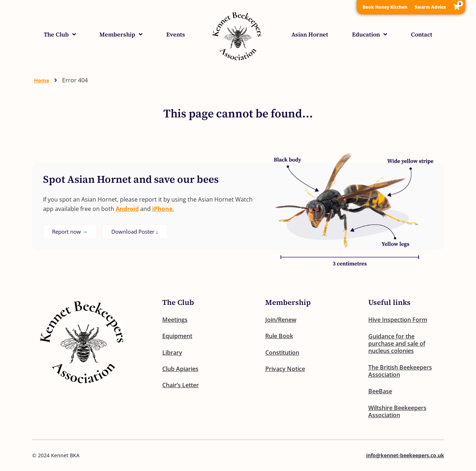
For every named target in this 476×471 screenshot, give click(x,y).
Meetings (175, 320)
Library (172, 353)
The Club (60, 34)
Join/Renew (281, 320)
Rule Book (279, 336)
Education (370, 34)
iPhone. (163, 209)
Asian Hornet (310, 34)
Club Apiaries (180, 370)
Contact (422, 34)
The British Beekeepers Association (400, 371)
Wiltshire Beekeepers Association (397, 411)
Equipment (177, 336)
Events (176, 34)
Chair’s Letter (181, 386)
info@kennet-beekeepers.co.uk (405, 455)
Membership (121, 34)
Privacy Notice (285, 370)
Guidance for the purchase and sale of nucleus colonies (397, 343)
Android (127, 209)
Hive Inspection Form (398, 320)
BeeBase (380, 391)
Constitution (282, 353)
